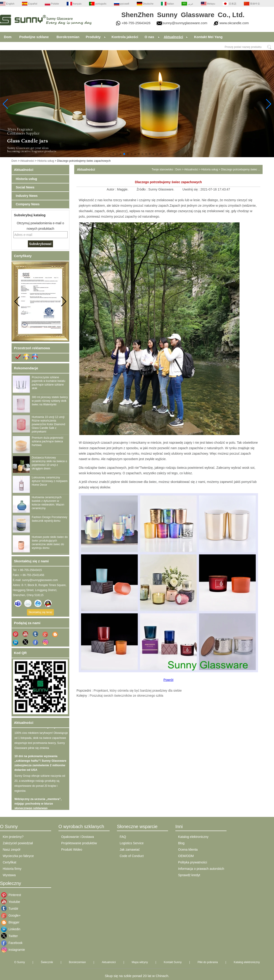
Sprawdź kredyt (189, 875)
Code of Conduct (132, 856)
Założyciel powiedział (18, 843)
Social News (25, 187)
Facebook (12, 943)
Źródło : (142, 189)
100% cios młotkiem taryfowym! (37, 728)
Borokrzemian (68, 37)
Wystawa (9, 875)
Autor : (112, 189)
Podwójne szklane (34, 37)
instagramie (12, 950)
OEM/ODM (186, 856)
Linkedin (12, 929)
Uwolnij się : (191, 189)
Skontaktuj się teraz (41, 612)
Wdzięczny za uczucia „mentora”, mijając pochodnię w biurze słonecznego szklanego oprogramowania (38, 807)
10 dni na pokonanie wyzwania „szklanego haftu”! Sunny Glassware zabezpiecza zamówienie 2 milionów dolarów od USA (40, 764)
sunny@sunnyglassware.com (185, 23)
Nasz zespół (11, 850)
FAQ (123, 837)
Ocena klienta (188, 850)
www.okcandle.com (234, 23)
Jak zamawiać (130, 850)
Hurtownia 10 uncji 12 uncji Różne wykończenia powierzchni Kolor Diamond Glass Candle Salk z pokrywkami (48, 424)
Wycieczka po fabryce (18, 856)
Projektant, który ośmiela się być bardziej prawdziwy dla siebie (138, 691)
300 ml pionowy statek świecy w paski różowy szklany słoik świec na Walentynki (50, 401)
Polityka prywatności (193, 862)
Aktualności (173, 37)
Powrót (169, 680)
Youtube (12, 902)
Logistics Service (132, 843)
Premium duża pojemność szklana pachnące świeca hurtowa (48, 441)
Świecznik (47, 962)
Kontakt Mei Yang (208, 37)
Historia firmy (12, 869)
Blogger (12, 922)
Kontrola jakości (125, 37)
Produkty (93, 37)
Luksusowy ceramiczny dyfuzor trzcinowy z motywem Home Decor (50, 481)
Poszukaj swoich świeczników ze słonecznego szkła (126, 696)
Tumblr (12, 909)
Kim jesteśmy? (13, 837)
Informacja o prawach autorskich (201, 869)
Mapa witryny (140, 962)
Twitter (12, 936)
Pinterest (12, 895)
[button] (113, 154)
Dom (8, 37)
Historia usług (46, 161)
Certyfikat (9, 862)
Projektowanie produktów (79, 843)
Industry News (27, 196)
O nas (149, 37)
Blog (181, 843)
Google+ (12, 915)
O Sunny (20, 962)
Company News (28, 204)
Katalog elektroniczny (193, 837)
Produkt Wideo (72, 850)
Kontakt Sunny (173, 962)
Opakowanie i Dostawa (78, 837)
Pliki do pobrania (208, 962)
